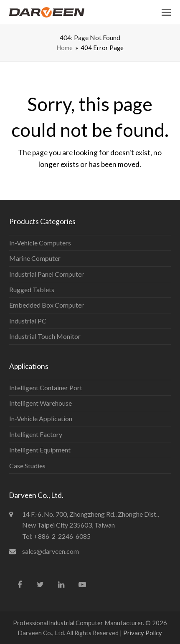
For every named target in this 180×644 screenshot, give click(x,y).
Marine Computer (35, 258)
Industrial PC (28, 321)
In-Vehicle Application (41, 418)
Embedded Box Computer (47, 305)
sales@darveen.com (51, 551)
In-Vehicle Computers (40, 243)
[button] (166, 12)
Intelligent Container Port (46, 388)
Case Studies (27, 466)
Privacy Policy (143, 633)
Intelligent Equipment (40, 450)
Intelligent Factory (36, 434)
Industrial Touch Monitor (45, 336)
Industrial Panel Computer (47, 274)
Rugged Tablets (32, 289)
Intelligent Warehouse (41, 403)
